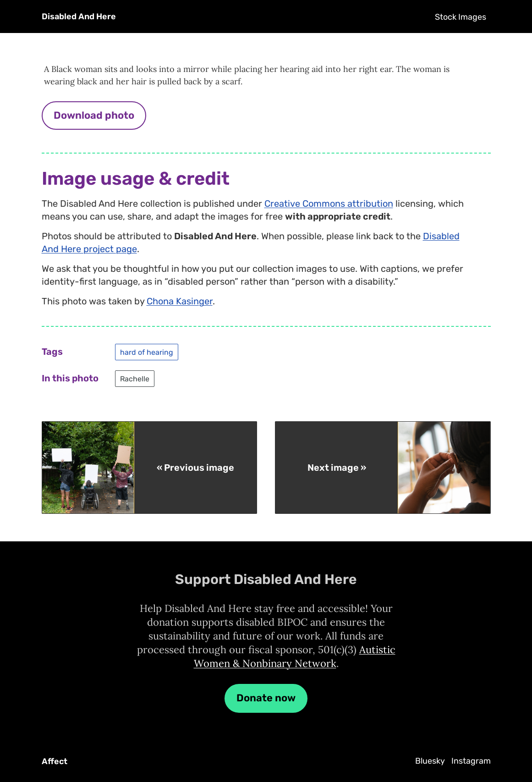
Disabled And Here (79, 17)
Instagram (471, 761)
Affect (55, 761)
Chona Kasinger (180, 301)
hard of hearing (147, 352)
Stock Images (461, 17)
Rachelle (135, 378)
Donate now (266, 698)
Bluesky (430, 761)
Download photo (94, 115)
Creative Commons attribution (329, 204)
